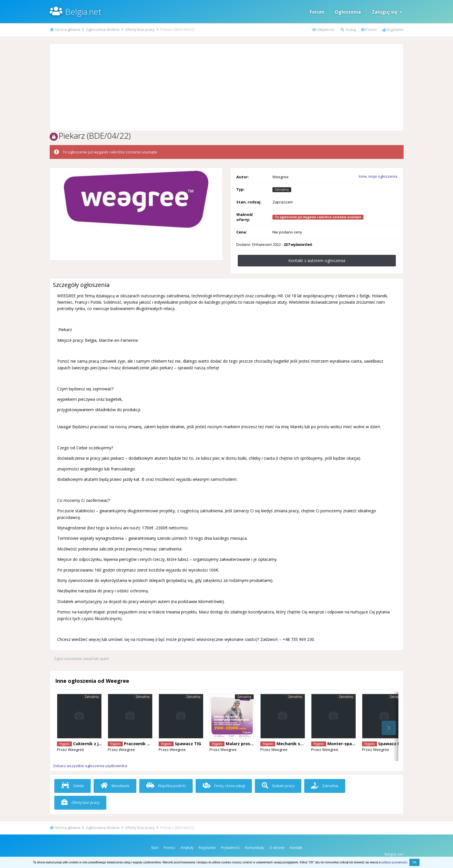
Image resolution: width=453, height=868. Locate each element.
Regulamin (393, 30)
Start (155, 848)
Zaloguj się (387, 12)
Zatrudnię (325, 786)
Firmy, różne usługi (224, 786)
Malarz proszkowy (245, 744)
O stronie (277, 848)
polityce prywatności (394, 862)
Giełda (73, 786)
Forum (317, 12)
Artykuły (187, 848)
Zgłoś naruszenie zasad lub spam (81, 659)
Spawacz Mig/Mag (397, 744)
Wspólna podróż (166, 786)
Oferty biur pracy (80, 803)
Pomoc (369, 30)
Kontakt (296, 848)
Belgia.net (83, 12)
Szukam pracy (278, 786)
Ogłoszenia (348, 12)
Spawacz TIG (188, 744)
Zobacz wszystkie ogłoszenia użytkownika (90, 766)
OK (414, 862)
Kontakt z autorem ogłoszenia (317, 260)
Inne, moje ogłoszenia (378, 176)
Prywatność (230, 848)
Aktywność (323, 30)
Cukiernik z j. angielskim (99, 744)
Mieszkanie (115, 786)
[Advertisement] (226, 87)
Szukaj (348, 30)
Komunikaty (255, 848)
